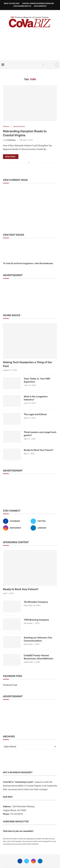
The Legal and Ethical (35, 414)
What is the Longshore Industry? (36, 398)
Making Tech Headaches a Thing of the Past (27, 364)
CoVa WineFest (40, 6)
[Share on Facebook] (29, 163)
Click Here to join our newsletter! (18, 831)
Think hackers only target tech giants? (40, 434)
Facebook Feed (10, 685)
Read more (10, 157)
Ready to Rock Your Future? (38, 450)
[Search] (52, 65)
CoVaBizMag (10, 140)
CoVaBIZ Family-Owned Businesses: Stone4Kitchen (38, 657)
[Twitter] (44, 521)
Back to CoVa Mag (12, 3)
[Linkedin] (44, 528)
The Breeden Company (36, 602)
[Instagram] (16, 528)
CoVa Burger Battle (22, 6)
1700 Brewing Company (36, 620)
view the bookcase (44, 263)
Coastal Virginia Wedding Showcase (38, 3)
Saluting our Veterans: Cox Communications (38, 639)
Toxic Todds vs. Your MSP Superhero (37, 380)
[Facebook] (43, 65)
